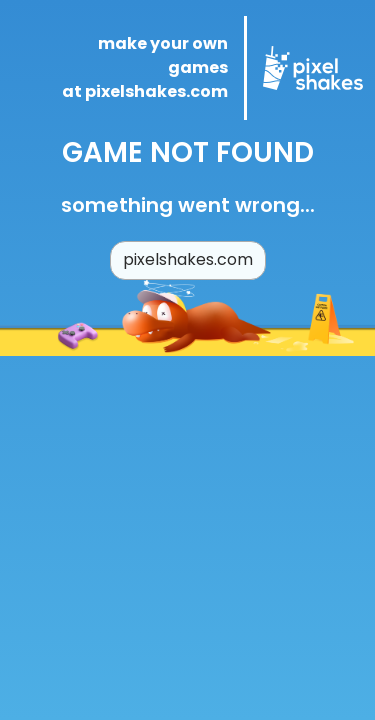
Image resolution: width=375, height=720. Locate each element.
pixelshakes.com (188, 259)
